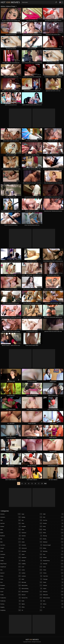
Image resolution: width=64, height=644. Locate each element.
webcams (53, 595)
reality (53, 539)
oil (32, 610)
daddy (11, 561)
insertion (32, 545)
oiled (53, 514)
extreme (11, 588)
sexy (53, 554)
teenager (53, 579)
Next (45, 483)
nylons (32, 604)
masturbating (32, 588)
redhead (53, 542)
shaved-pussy (53, 561)
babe (11, 530)
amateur (11, 514)
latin (32, 567)
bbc (11, 539)
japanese (32, 557)
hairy (32, 523)
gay (32, 520)
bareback (11, 536)
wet (53, 601)
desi (11, 570)
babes (11, 533)
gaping (32, 517)
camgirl (11, 548)
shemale (53, 564)
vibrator (53, 585)
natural (32, 595)
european (11, 585)
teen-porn (53, 576)
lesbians (32, 576)
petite (53, 533)
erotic (11, 579)
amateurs (11, 517)
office (32, 607)
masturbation (32, 592)
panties (53, 523)
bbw (11, 542)
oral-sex (53, 520)
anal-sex (11, 523)
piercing (53, 536)
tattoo (53, 573)
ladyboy (32, 564)
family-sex (11, 601)
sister (53, 567)
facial (11, 592)
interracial (32, 548)
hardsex (32, 536)
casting (11, 557)
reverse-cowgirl (53, 545)
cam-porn (11, 545)
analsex (11, 526)
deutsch (11, 573)
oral (53, 517)
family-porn (11, 598)
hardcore (32, 533)
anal (11, 520)
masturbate (32, 585)
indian (32, 542)
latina (32, 570)
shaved (53, 557)
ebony (11, 576)
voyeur (53, 588)
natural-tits (32, 598)
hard (32, 530)
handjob (32, 526)
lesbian (32, 573)
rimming (53, 551)
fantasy (11, 604)
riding (53, 548)
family (11, 595)
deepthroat (11, 567)
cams (11, 551)
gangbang (11, 610)
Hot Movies (10, 2)
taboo (53, 570)
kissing (32, 561)
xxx (53, 607)
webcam (53, 592)
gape (32, 514)
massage (32, 582)
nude (32, 601)
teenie (53, 582)
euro (11, 582)
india (32, 539)
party (53, 526)
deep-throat (11, 564)
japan (32, 554)
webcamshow (53, 598)
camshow (11, 554)
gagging (11, 607)
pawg (53, 530)
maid (32, 579)
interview (32, 551)
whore (53, 604)
